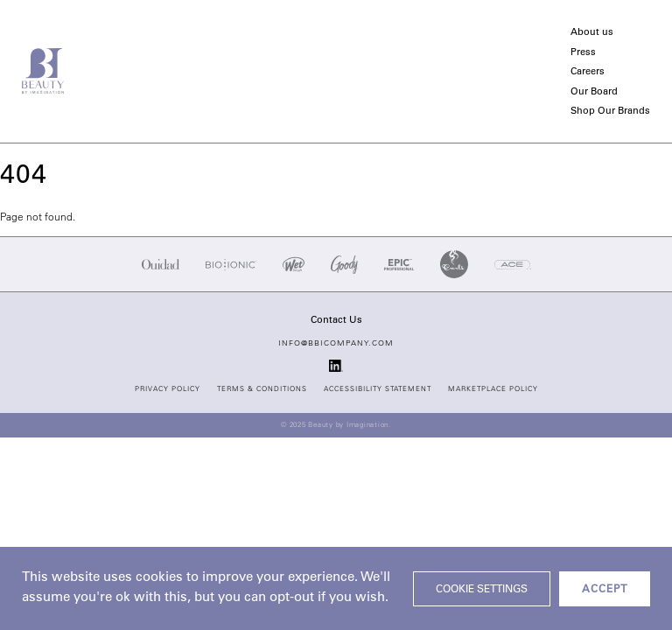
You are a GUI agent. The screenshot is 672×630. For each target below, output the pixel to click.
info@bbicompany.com (336, 343)
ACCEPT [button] (605, 590)
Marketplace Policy (493, 389)
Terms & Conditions (262, 389)
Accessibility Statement (378, 389)
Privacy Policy (168, 389)
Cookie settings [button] (482, 590)
